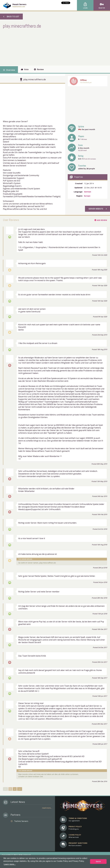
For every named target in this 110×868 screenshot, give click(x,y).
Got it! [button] (98, 862)
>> (20, 789)
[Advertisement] (46, 47)
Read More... (47, 808)
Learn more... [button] (10, 864)
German (88, 192)
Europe (87, 196)
